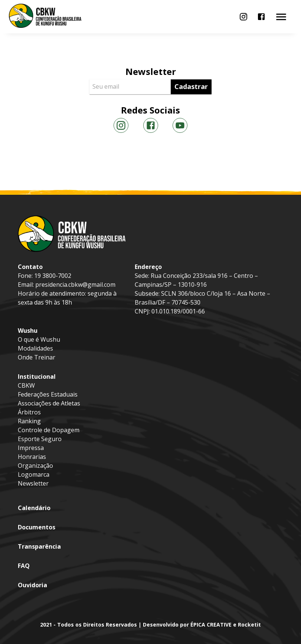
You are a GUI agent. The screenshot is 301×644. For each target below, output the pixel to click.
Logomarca (34, 474)
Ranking (29, 421)
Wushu (28, 331)
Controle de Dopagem (49, 430)
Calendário (34, 508)
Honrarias (32, 457)
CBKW (26, 385)
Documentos (37, 527)
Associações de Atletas (49, 403)
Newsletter (33, 483)
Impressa (31, 448)
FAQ (24, 566)
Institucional (37, 377)
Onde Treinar (37, 357)
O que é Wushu (39, 339)
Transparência (39, 546)
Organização (35, 466)
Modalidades (35, 348)
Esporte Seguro (40, 439)
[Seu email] (132, 87)
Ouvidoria (32, 585)
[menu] (243, 17)
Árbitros (29, 412)
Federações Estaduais (48, 394)
